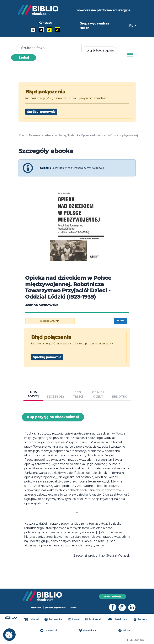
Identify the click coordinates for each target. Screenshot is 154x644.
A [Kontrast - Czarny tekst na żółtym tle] (49, 30)
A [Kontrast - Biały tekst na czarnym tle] (41, 30)
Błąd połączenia (50, 321)
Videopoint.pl (88, 630)
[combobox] (99, 50)
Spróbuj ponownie (41, 112)
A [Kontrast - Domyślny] (33, 30)
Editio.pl (125, 630)
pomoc (73, 608)
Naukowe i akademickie (43, 135)
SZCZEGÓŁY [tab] (56, 396)
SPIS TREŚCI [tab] (78, 394)
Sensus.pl (140, 619)
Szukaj (24, 58)
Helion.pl (32, 619)
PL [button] (132, 26)
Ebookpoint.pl (54, 619)
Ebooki (23, 135)
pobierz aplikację (113, 596)
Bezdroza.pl (94, 619)
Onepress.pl (49, 630)
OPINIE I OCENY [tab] (98, 394)
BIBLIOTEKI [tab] (119, 396)
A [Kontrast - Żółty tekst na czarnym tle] (57, 30)
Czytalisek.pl (118, 619)
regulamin (36, 608)
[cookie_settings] (9, 635)
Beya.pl (75, 619)
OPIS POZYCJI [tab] (33, 394)
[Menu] (130, 55)
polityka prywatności (56, 608)
